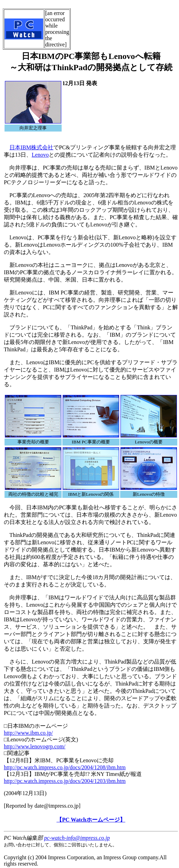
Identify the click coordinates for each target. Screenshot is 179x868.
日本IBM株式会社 (31, 147)
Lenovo (40, 155)
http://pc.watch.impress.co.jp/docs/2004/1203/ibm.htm (65, 781)
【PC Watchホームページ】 (91, 820)
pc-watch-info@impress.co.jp (77, 838)
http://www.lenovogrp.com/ (35, 746)
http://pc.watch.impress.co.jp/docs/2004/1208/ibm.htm (65, 767)
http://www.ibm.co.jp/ (28, 733)
